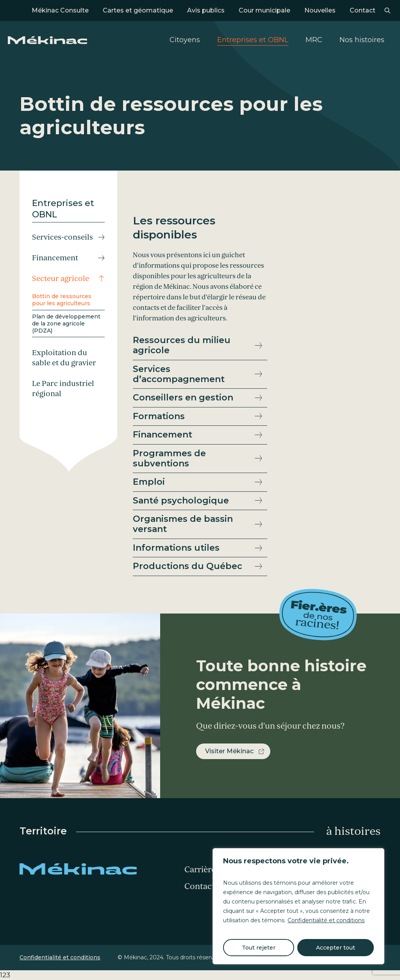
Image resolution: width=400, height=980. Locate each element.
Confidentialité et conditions (326, 920)
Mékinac (47, 40)
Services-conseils (62, 237)
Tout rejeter (259, 948)
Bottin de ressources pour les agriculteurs (62, 300)
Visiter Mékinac (229, 751)
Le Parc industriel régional (63, 389)
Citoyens (185, 40)
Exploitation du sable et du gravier (64, 358)
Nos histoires (362, 40)
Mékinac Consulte (60, 10)
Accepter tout (336, 948)
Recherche (387, 11)
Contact (362, 10)
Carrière (200, 870)
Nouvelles (320, 10)
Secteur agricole (61, 279)
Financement (55, 258)
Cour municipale (264, 10)
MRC (314, 40)
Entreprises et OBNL (253, 40)
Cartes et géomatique (138, 10)
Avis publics (206, 10)
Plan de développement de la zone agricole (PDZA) (66, 324)
